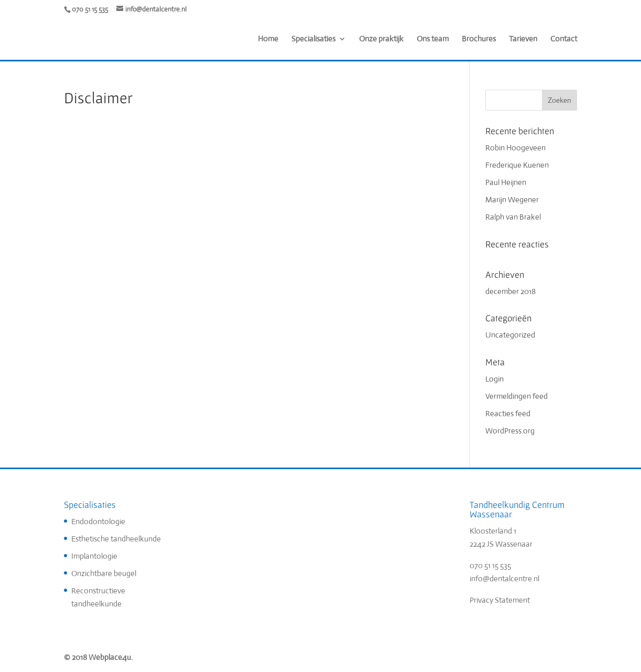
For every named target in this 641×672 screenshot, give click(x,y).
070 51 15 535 (490, 565)
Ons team (433, 39)
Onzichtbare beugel (104, 573)
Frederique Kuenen (517, 165)
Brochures (479, 39)
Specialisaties (313, 39)
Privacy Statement (500, 600)
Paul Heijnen (506, 182)
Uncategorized (510, 335)
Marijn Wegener (512, 199)
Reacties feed (508, 413)
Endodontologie (98, 521)
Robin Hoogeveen (515, 148)
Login (495, 379)
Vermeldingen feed (517, 396)
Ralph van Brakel (513, 217)
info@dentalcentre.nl (504, 578)
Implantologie (94, 556)
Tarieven (523, 39)
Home (268, 39)
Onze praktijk (381, 39)
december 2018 (510, 291)
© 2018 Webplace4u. (98, 657)
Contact (564, 39)
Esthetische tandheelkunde (116, 539)
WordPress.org (510, 431)
